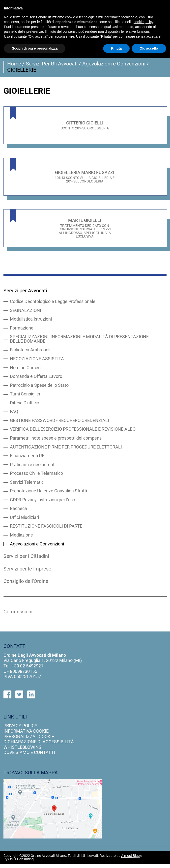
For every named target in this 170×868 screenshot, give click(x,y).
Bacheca (18, 512)
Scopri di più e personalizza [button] (35, 48)
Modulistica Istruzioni (31, 320)
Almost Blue (130, 860)
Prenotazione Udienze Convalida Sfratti (48, 494)
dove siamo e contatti (29, 756)
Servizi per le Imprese (28, 572)
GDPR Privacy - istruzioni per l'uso (42, 503)
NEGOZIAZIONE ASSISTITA (37, 360)
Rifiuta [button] (116, 48)
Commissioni (19, 615)
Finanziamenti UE (27, 458)
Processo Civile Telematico (36, 476)
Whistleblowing (23, 751)
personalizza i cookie (29, 740)
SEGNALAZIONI (26, 311)
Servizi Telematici (27, 485)
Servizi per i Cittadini (27, 560)
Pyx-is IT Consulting (19, 863)
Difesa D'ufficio (25, 405)
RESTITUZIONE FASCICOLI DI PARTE (46, 530)
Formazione (22, 329)
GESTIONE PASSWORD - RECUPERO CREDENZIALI (59, 422)
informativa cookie (26, 735)
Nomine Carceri (25, 369)
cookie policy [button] (143, 22)
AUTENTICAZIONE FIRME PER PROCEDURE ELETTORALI (66, 449)
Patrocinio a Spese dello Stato (39, 387)
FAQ (14, 414)
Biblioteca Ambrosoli (30, 351)
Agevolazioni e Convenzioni (114, 64)
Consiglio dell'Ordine (27, 585)
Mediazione (21, 539)
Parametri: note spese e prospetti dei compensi (56, 440)
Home (14, 64)
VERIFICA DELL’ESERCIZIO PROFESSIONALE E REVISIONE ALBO (73, 431)
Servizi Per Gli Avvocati (52, 64)
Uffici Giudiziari (24, 521)
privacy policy (20, 730)
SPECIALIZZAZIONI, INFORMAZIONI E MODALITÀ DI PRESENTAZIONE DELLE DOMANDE (79, 340)
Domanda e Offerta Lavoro (36, 378)
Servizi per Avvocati (26, 291)
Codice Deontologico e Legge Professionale (53, 302)
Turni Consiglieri (26, 396)
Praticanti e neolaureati (33, 467)
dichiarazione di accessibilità (39, 746)
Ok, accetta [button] (149, 48)
